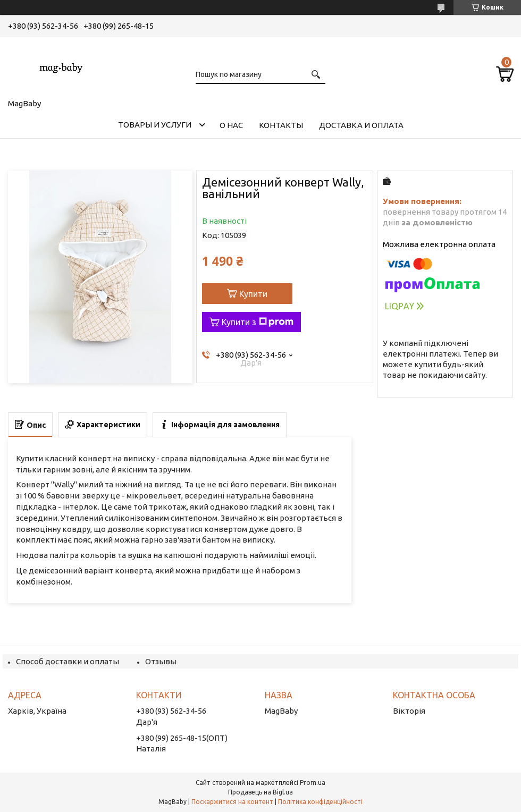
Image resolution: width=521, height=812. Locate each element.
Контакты (281, 125)
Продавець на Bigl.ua (260, 792)
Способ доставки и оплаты (68, 661)
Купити (253, 294)
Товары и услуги (155, 125)
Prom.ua (313, 783)
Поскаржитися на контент (232, 802)
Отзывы (161, 661)
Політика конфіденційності (320, 802)
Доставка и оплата (361, 125)
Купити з (258, 322)
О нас (231, 125)
